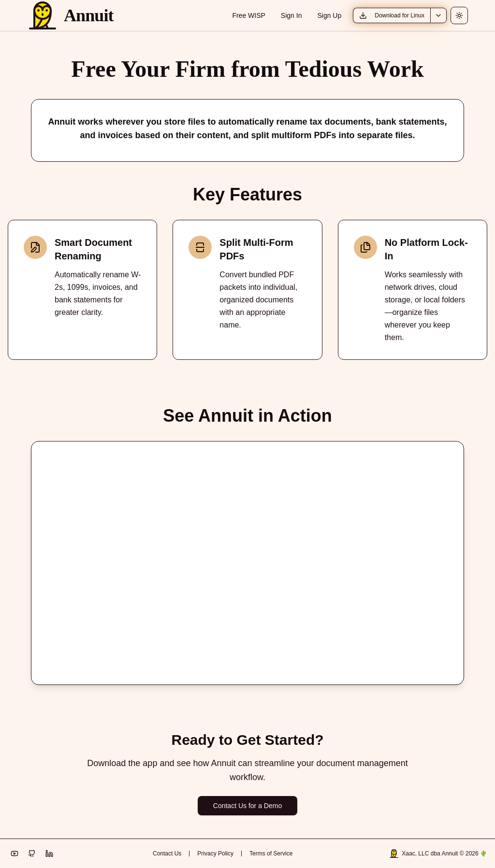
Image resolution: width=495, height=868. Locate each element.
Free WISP (248, 15)
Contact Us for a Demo (247, 806)
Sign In (291, 15)
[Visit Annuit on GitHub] (32, 854)
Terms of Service (271, 854)
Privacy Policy (215, 854)
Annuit (89, 15)
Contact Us (167, 854)
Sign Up (329, 15)
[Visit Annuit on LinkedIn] (49, 854)
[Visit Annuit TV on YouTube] (15, 854)
